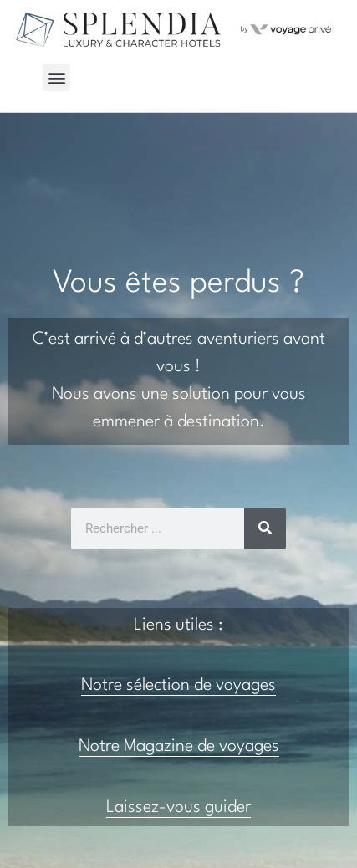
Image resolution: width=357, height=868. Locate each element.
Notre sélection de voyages (178, 686)
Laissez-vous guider (178, 808)
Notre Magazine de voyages (179, 747)
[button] (56, 77)
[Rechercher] (265, 528)
